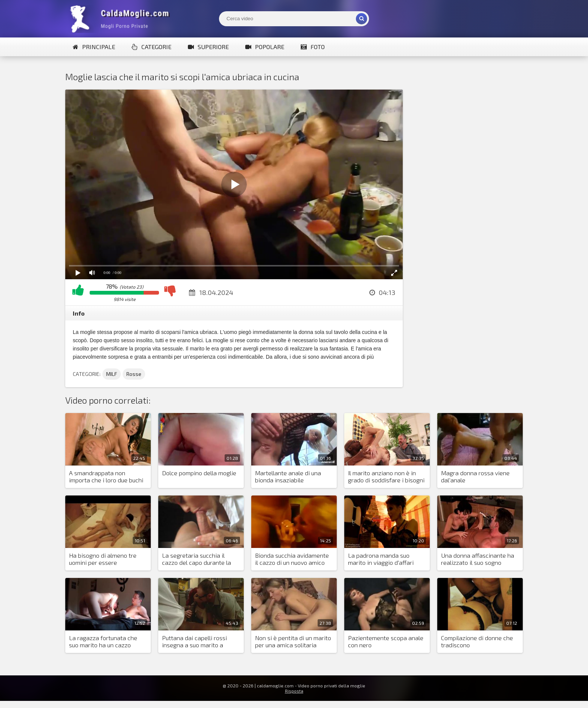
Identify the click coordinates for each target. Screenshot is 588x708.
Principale (94, 47)
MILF (112, 374)
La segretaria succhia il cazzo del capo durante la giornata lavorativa (196, 559)
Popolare (265, 47)
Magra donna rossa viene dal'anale (475, 476)
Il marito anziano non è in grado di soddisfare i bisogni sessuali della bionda (386, 477)
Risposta (294, 691)
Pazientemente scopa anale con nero (386, 641)
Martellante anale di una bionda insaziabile (288, 476)
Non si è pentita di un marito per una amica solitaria (293, 641)
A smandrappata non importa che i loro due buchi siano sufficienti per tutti (106, 477)
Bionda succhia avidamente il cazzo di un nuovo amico (292, 559)
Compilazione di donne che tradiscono (477, 641)
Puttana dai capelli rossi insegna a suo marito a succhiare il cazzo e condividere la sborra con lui (200, 642)
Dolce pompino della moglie (199, 473)
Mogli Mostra (121, 19)
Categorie (151, 47)
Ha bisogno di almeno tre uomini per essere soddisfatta (103, 559)
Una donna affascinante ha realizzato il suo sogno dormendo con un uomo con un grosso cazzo (478, 559)
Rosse (134, 374)
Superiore (208, 47)
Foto (313, 47)
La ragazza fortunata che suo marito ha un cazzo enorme (103, 642)
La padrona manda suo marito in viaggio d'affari (381, 559)
